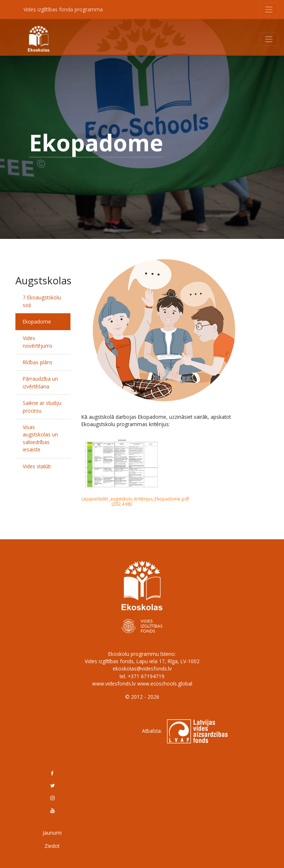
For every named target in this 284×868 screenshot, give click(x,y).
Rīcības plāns (38, 362)
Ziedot (52, 846)
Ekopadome (37, 322)
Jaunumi (52, 833)
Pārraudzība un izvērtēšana (40, 382)
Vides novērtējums (38, 342)
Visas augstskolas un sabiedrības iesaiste (40, 438)
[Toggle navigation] (269, 10)
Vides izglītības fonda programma (63, 9)
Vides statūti (37, 466)
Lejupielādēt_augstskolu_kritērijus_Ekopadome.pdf (135, 499)
